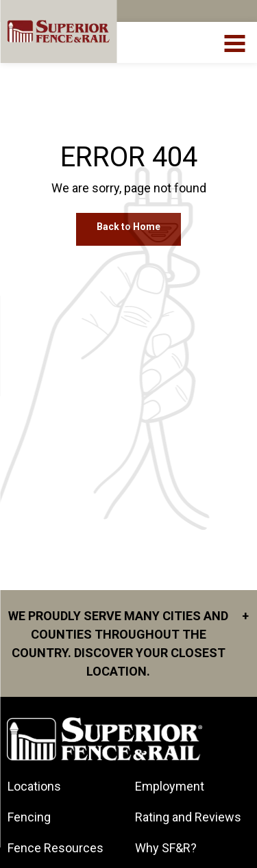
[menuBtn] (235, 42)
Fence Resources (56, 848)
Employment (170, 786)
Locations (34, 786)
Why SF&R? (166, 848)
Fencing (29, 817)
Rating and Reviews (188, 817)
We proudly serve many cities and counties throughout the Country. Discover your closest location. (128, 642)
